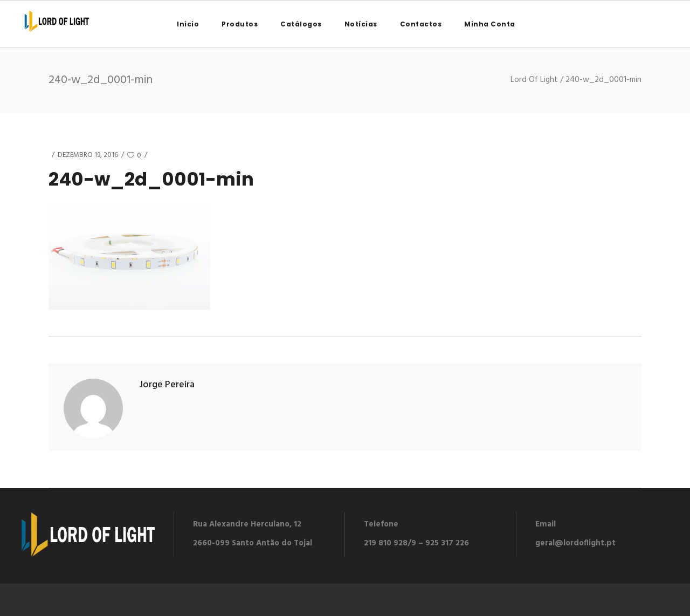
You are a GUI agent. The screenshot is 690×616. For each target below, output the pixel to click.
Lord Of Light (534, 80)
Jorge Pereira (167, 385)
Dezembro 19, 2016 (88, 155)
